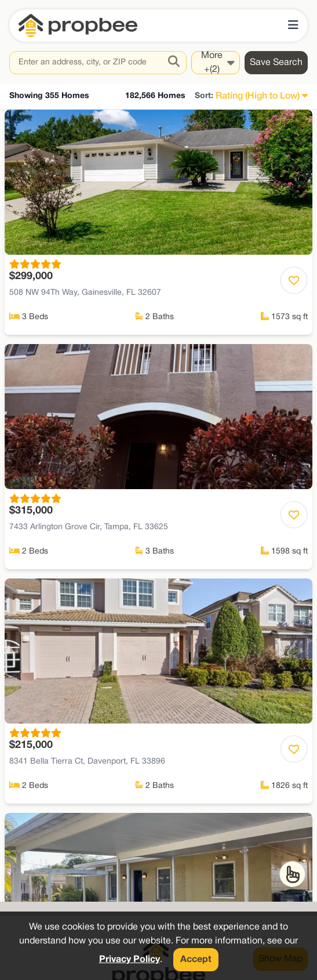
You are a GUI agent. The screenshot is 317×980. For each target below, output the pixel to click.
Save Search (276, 63)
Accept (196, 960)
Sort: (204, 96)
